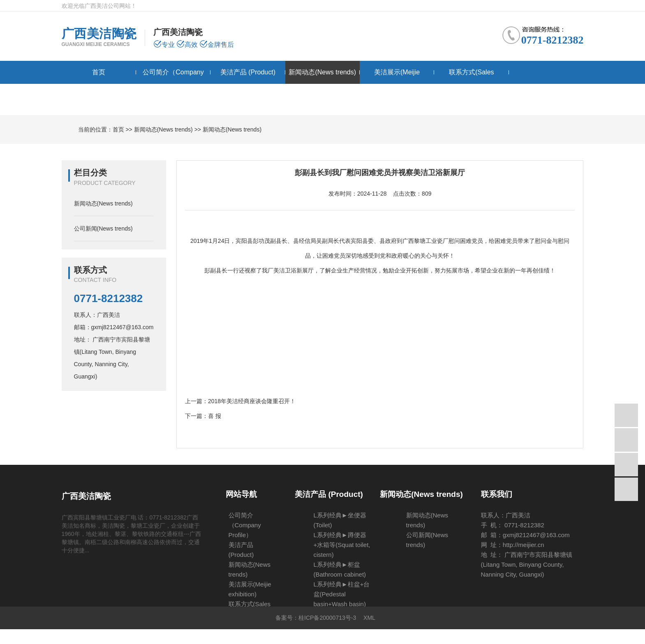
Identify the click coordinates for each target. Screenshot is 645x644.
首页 (99, 72)
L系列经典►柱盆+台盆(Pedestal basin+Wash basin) (342, 594)
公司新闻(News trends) (103, 229)
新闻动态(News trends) (322, 72)
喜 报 (215, 416)
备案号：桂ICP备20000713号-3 (316, 618)
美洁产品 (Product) (248, 72)
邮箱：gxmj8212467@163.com (114, 327)
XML (369, 618)
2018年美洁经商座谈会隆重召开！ (252, 401)
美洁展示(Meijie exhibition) (397, 84)
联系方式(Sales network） (471, 84)
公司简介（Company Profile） (173, 84)
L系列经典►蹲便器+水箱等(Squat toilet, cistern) (342, 545)
